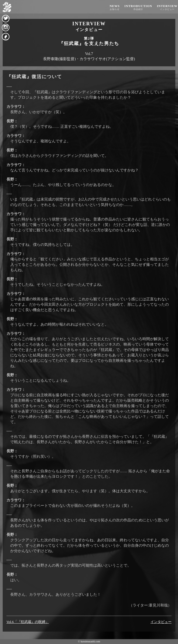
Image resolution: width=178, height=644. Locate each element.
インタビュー (161, 622)
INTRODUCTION (138, 8)
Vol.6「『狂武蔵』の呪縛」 (28, 622)
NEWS (114, 8)
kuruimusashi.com (90, 641)
